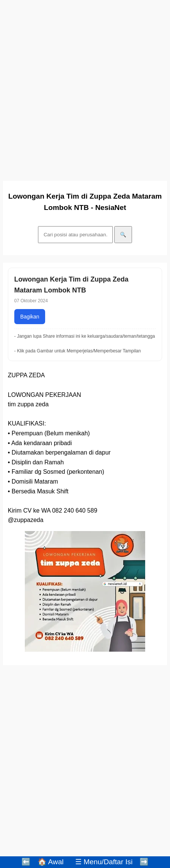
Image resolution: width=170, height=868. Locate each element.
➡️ (144, 862)
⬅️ (26, 862)
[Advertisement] (85, 88)
